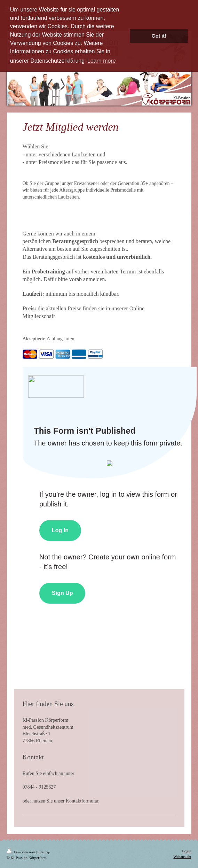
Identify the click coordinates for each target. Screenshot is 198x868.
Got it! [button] (159, 36)
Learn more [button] (102, 61)
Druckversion (21, 852)
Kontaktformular (82, 801)
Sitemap (44, 852)
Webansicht (182, 857)
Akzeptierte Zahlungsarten (49, 339)
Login (187, 851)
